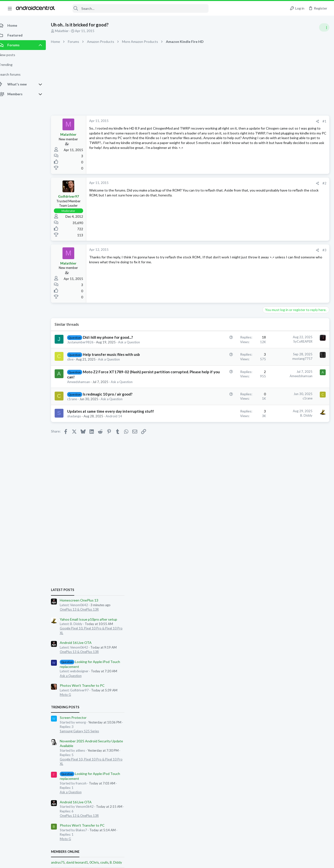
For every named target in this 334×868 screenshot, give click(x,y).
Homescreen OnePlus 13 (284, 275)
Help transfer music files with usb (117, 354)
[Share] (239, 121)
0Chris (299, 537)
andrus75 (262, 537)
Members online (270, 527)
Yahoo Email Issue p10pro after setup (293, 294)
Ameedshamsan (84, 387)
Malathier (67, 31)
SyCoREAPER (224, 341)
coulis (309, 537)
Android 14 (119, 426)
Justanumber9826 (86, 342)
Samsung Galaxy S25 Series (284, 406)
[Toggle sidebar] (324, 27)
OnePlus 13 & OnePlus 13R (284, 284)
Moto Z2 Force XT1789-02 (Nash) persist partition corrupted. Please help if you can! (112, 377)
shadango (80, 426)
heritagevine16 (317, 586)
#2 (246, 183)
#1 (246, 121)
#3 (246, 250)
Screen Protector (278, 392)
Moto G (270, 370)
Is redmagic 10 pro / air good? (113, 399)
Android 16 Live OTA (280, 318)
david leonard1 (282, 537)
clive (76, 359)
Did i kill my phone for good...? (113, 337)
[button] (10, 8)
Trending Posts (270, 382)
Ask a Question (134, 342)
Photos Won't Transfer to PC (287, 361)
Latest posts (267, 265)
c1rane (77, 404)
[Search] (135, 8)
